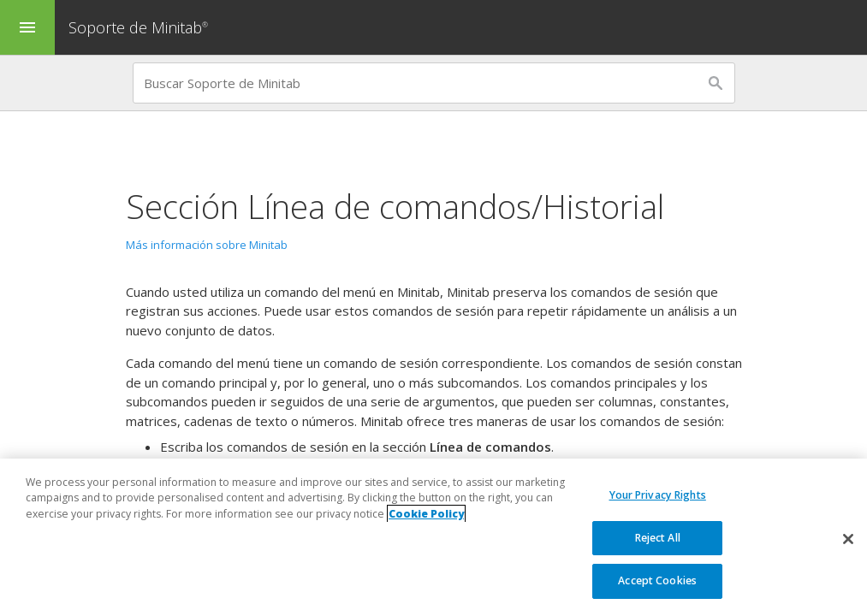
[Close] (848, 539)
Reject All (658, 538)
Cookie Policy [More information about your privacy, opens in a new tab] (426, 514)
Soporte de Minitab (140, 27)
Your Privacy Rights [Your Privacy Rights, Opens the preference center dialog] (658, 495)
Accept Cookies (657, 580)
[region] (433, 537)
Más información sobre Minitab (207, 245)
